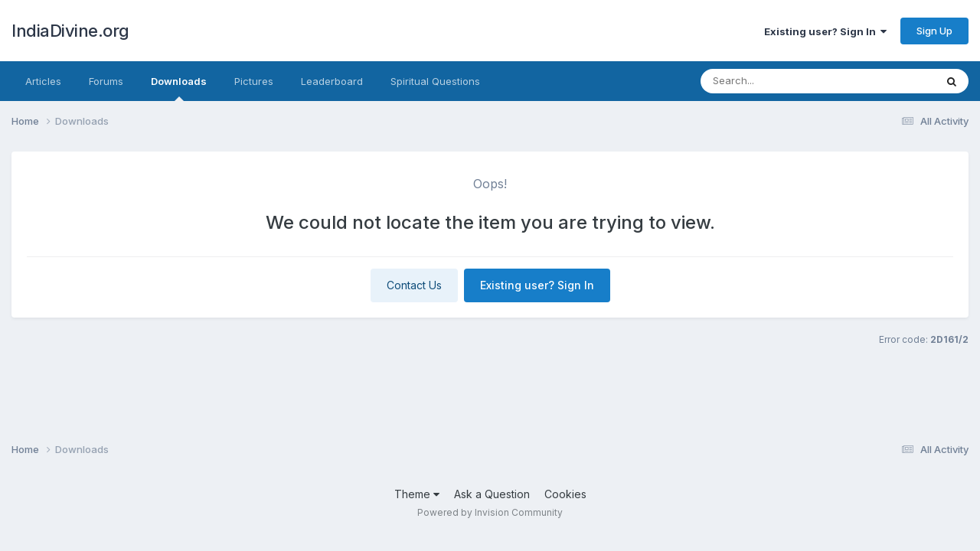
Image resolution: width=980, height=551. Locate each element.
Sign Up (934, 31)
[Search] (792, 81)
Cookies (565, 494)
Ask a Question (492, 494)
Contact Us (414, 285)
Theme (417, 494)
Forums (106, 81)
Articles (43, 81)
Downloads (179, 88)
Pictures (254, 81)
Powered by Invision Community (490, 512)
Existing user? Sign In (825, 31)
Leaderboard (332, 81)
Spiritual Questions (435, 81)
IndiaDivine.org (70, 31)
